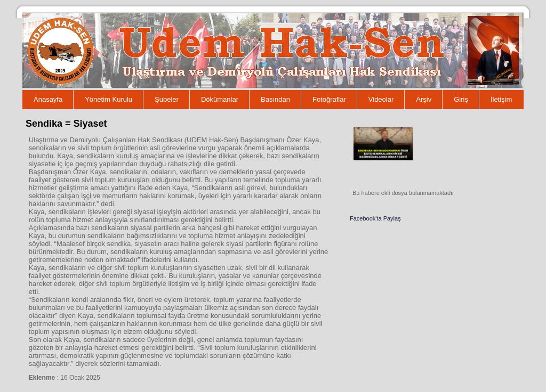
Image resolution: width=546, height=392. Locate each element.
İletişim (501, 99)
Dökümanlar (220, 99)
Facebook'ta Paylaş (375, 218)
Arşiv (424, 99)
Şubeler (167, 99)
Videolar (381, 99)
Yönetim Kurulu (109, 99)
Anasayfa (48, 99)
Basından (275, 99)
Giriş (461, 99)
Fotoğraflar (329, 99)
